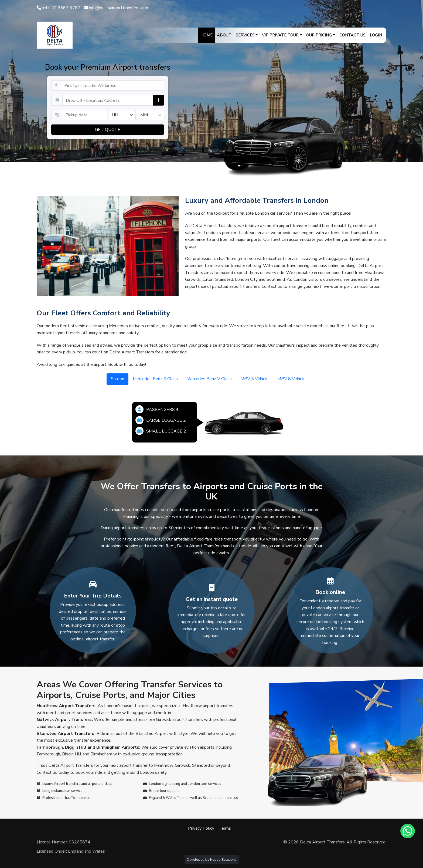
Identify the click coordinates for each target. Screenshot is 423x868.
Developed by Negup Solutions (212, 860)
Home (207, 35)
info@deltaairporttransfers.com (116, 8)
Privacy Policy (201, 828)
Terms (225, 828)
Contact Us (352, 35)
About (224, 35)
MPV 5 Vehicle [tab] (255, 379)
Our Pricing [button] (319, 35)
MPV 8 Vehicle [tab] (291, 379)
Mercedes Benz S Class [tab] (155, 379)
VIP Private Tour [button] (280, 35)
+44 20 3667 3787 (59, 8)
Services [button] (245, 35)
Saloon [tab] (117, 379)
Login (376, 35)
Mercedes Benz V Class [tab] (209, 379)
